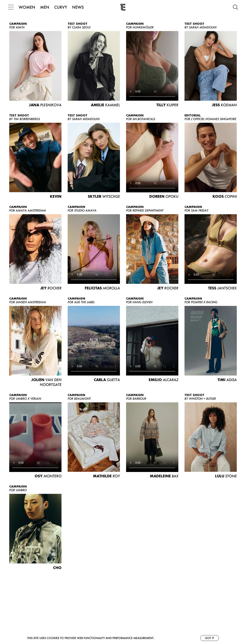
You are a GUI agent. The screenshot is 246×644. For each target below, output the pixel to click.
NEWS (79, 7)
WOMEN (28, 7)
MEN (46, 7)
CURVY (62, 7)
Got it (210, 638)
